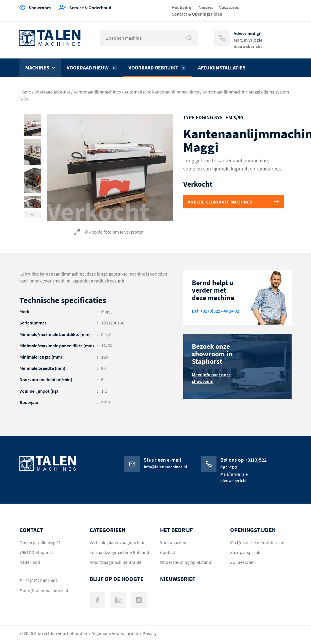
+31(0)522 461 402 (40, 581)
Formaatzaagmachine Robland (119, 552)
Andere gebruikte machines (220, 202)
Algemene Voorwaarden (115, 633)
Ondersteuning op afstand (186, 562)
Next (32, 213)
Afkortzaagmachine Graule (116, 562)
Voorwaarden (173, 542)
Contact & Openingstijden (197, 14)
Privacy (150, 633)
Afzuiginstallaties (222, 68)
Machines (37, 68)
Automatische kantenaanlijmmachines (162, 92)
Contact (168, 552)
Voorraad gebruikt (157, 68)
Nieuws (206, 7)
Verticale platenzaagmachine (118, 542)
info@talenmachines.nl (45, 590)
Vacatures (229, 7)
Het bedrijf (182, 7)
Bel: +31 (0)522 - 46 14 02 (215, 311)
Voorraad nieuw (92, 68)
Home (25, 92)
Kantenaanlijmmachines (97, 92)
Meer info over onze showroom (211, 378)
